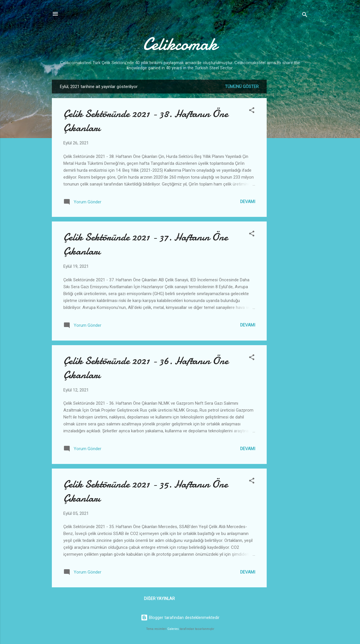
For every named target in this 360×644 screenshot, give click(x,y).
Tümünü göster (242, 87)
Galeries (173, 629)
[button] (252, 111)
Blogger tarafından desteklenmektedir (180, 618)
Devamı (248, 202)
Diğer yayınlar (159, 599)
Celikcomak (180, 44)
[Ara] (305, 16)
